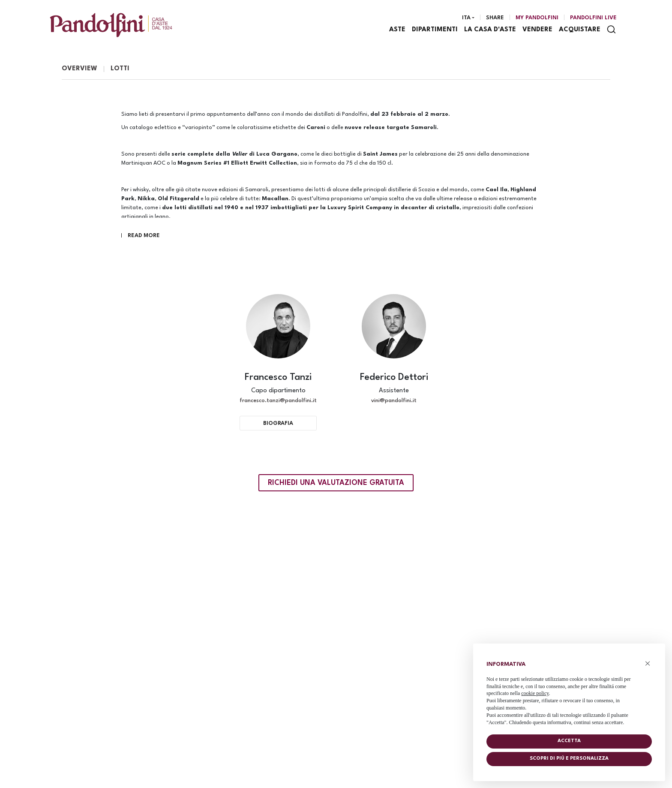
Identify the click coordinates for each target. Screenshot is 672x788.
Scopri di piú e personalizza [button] (569, 759)
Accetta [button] (569, 741)
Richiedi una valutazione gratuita (336, 484)
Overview (79, 70)
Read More (144, 237)
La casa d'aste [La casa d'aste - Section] (490, 30)
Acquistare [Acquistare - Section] (580, 30)
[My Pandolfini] (537, 18)
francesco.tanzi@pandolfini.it (278, 402)
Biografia (278, 425)
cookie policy (535, 693)
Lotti (120, 70)
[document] (569, 691)
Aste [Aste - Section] (398, 30)
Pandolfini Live (593, 18)
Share (495, 18)
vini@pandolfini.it (394, 402)
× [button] (648, 663)
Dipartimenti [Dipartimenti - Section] (435, 30)
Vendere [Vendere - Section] (538, 30)
